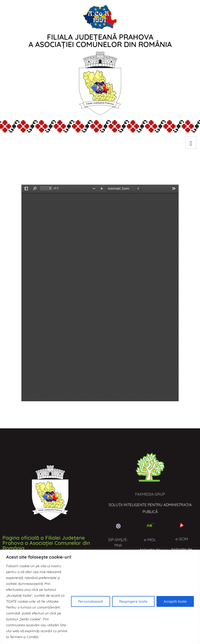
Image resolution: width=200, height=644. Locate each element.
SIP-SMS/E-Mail (118, 542)
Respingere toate (133, 601)
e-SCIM (182, 539)
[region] (100, 597)
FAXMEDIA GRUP (150, 494)
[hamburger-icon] (191, 143)
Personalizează (91, 601)
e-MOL (150, 540)
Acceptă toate (175, 601)
